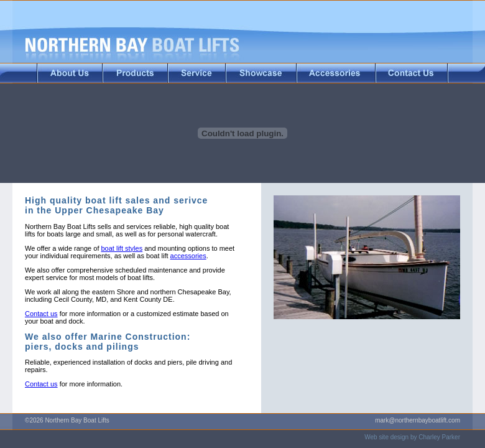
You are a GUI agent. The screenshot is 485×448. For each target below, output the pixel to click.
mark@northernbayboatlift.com (418, 420)
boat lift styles (122, 248)
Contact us (41, 314)
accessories (188, 256)
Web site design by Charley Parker (412, 437)
